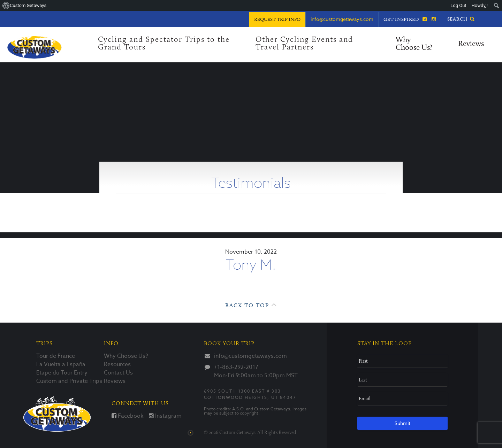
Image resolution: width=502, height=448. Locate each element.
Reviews (471, 44)
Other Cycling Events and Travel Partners (304, 44)
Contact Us (118, 373)
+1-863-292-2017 (236, 367)
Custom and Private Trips (69, 381)
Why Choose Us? (414, 44)
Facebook (127, 416)
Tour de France (56, 356)
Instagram (165, 416)
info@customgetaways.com (250, 356)
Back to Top (251, 304)
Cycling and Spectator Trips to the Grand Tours (164, 44)
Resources (117, 364)
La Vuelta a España (61, 364)
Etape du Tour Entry (62, 373)
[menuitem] (497, 6)
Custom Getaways (57, 414)
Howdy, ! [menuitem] (480, 5)
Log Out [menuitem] (458, 5)
